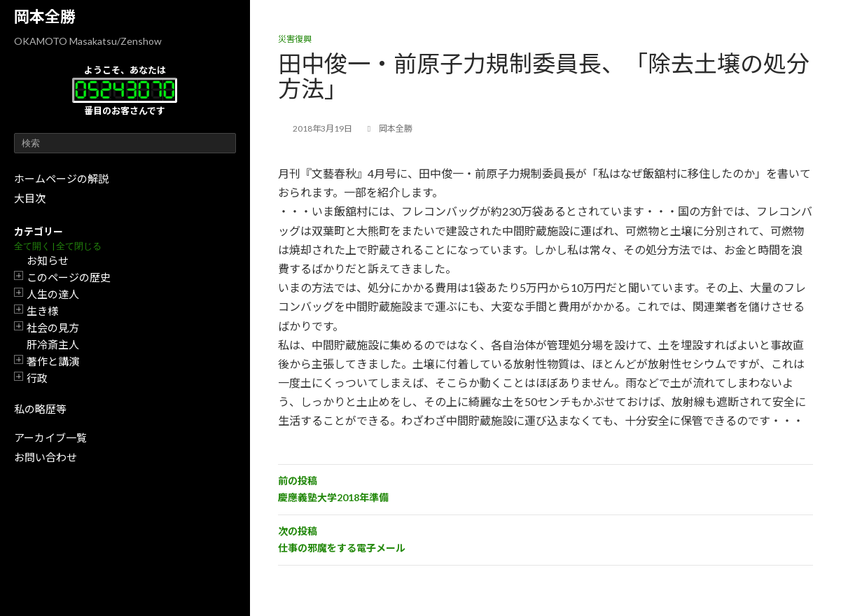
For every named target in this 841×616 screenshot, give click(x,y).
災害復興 (295, 39)
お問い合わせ (46, 457)
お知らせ (48, 260)
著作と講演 (53, 361)
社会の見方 (53, 328)
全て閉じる (79, 246)
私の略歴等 (40, 409)
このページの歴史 (69, 277)
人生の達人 (53, 294)
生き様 (42, 311)
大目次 (30, 198)
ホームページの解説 (61, 178)
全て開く (32, 246)
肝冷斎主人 (53, 344)
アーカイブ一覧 (50, 437)
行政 (37, 378)
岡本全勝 (45, 16)
